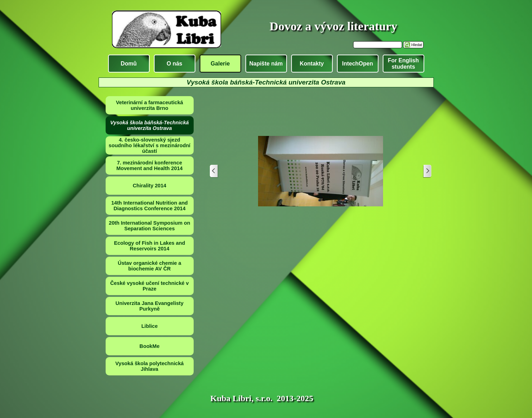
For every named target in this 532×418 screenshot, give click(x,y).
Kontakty (312, 64)
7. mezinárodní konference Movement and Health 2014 (150, 166)
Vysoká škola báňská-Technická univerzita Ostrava (149, 125)
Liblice (149, 326)
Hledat (417, 45)
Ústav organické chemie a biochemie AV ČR (150, 266)
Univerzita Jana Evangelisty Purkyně (149, 306)
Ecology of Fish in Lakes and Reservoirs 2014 (150, 246)
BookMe (149, 346)
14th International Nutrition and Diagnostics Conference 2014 (149, 206)
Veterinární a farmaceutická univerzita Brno (149, 105)
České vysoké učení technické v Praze (149, 286)
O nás (174, 64)
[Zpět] (214, 171)
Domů (129, 64)
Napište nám (266, 64)
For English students (403, 64)
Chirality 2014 (149, 186)
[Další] (427, 171)
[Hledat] (378, 45)
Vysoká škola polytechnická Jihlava (150, 366)
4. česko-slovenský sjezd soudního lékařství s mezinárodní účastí (150, 145)
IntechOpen (357, 64)
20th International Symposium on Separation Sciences (149, 226)
